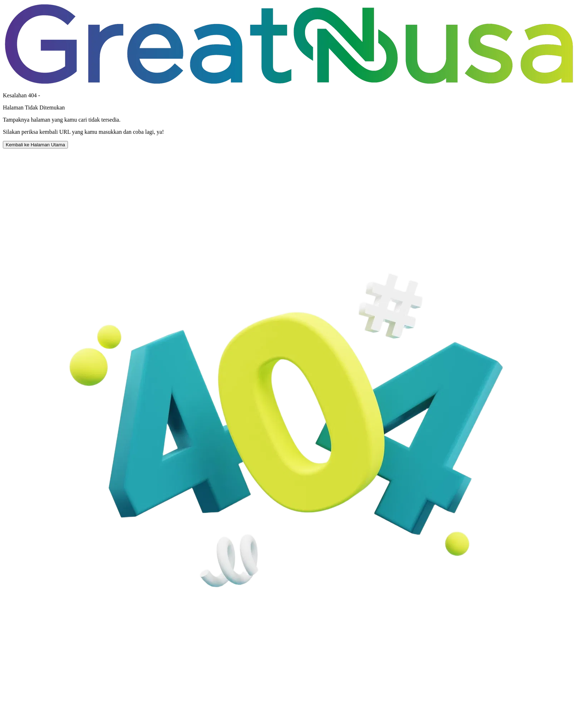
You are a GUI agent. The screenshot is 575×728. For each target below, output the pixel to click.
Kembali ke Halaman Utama (35, 145)
